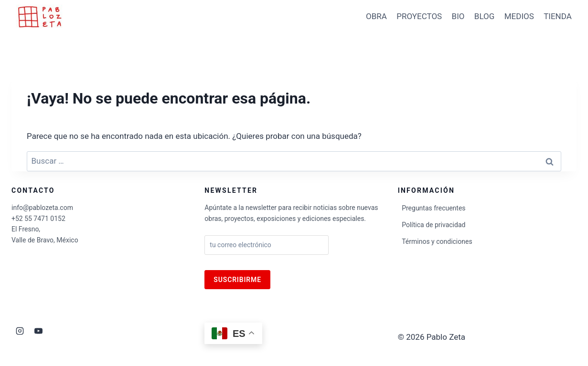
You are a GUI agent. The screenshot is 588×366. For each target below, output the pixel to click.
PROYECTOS (419, 16)
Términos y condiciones (437, 241)
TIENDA (558, 16)
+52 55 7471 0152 (38, 219)
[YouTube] (38, 331)
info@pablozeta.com (42, 208)
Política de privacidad (433, 225)
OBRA (376, 16)
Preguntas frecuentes (433, 208)
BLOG (484, 16)
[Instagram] (20, 331)
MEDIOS (519, 16)
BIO (458, 16)
